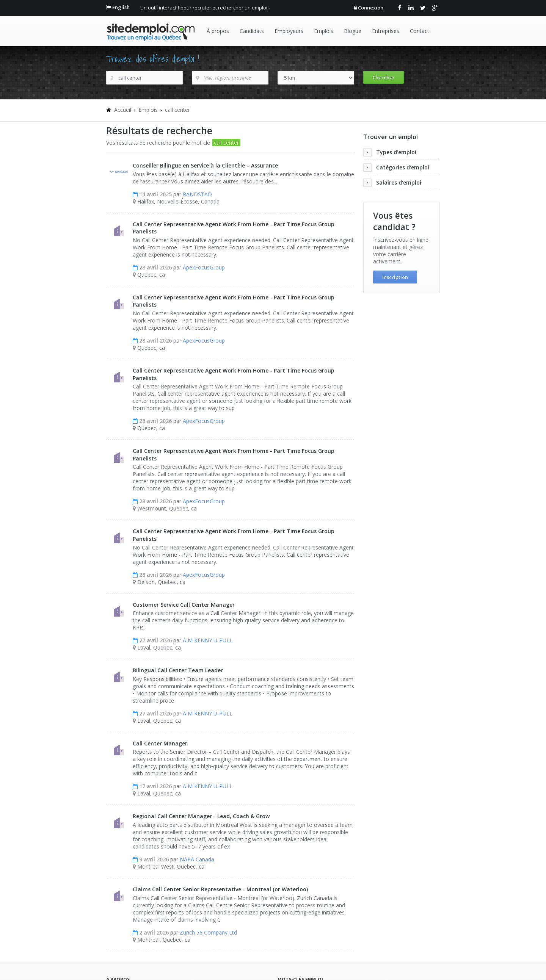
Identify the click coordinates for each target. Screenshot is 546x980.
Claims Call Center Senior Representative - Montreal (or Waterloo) (220, 889)
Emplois (324, 31)
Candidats (252, 31)
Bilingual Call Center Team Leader (178, 670)
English (121, 7)
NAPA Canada (197, 859)
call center (177, 110)
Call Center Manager (160, 743)
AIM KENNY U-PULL (208, 640)
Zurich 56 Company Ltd (208, 932)
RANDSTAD (197, 194)
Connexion (371, 8)
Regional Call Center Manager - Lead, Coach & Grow (201, 816)
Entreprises (386, 31)
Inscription (395, 277)
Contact (420, 31)
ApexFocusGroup (204, 267)
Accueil (123, 110)
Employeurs (289, 31)
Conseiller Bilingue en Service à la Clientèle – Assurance (205, 165)
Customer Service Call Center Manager (184, 605)
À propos (218, 31)
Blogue (353, 31)
